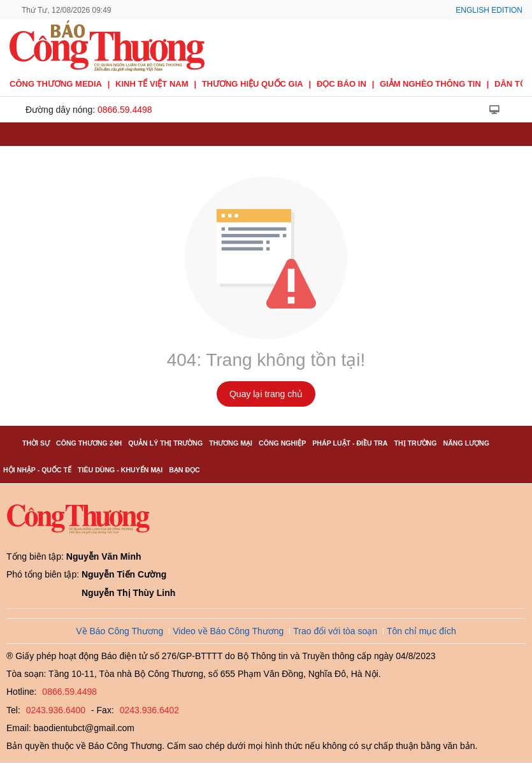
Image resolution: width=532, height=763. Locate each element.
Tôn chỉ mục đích (421, 631)
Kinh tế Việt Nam (152, 84)
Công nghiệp (282, 443)
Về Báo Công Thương (119, 631)
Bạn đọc (184, 470)
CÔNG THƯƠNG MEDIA (56, 84)
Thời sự (36, 443)
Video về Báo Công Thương (228, 631)
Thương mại (231, 443)
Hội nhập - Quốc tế (37, 470)
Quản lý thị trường (165, 443)
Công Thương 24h (89, 443)
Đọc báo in (341, 84)
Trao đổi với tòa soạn (335, 631)
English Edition (489, 10)
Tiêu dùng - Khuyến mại (120, 470)
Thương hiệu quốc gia (253, 84)
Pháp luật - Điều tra (350, 443)
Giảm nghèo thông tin (430, 84)
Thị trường (415, 443)
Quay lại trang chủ (266, 394)
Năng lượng (467, 443)
